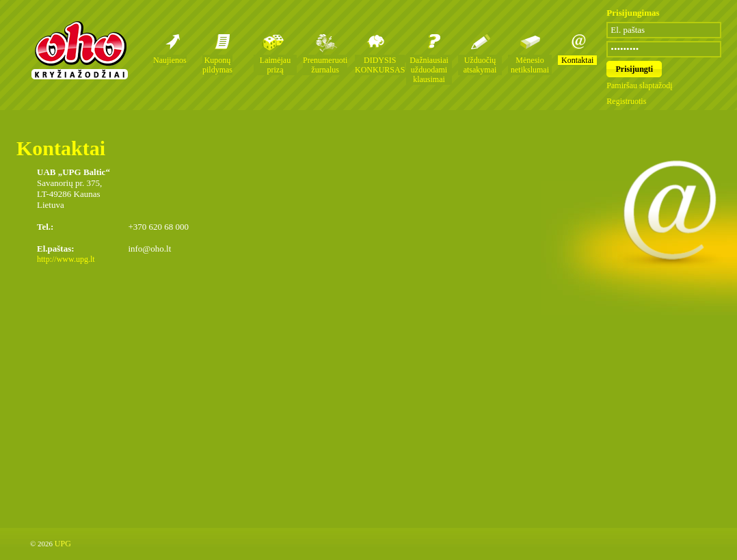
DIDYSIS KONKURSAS (380, 65)
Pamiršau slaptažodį (639, 85)
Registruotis (626, 101)
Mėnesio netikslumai (530, 65)
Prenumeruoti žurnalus (325, 65)
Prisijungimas (633, 13)
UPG (63, 544)
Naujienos (170, 60)
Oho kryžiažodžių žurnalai (79, 50)
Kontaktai (577, 60)
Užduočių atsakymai (480, 65)
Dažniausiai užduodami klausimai (429, 70)
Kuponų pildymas (217, 65)
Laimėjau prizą (275, 65)
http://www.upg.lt (66, 259)
